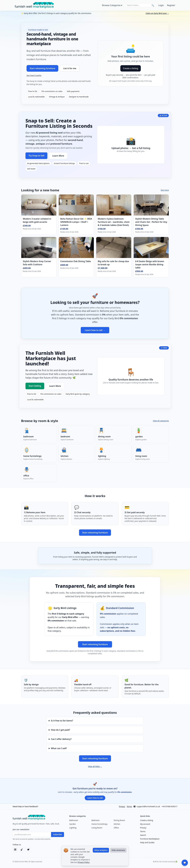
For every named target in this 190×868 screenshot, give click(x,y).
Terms (129, 806)
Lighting (73, 828)
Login (161, 5)
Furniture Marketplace (150, 839)
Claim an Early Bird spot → (157, 13)
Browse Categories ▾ (112, 5)
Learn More (58, 156)
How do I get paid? (60, 730)
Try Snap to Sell (36, 156)
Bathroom (74, 820)
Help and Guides (147, 842)
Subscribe (58, 834)
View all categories (161, 421)
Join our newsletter (21, 829)
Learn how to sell (95, 798)
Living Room (97, 828)
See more (165, 190)
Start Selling (35, 386)
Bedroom (96, 820)
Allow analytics (101, 850)
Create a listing (131, 68)
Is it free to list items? (62, 721)
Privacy (122, 806)
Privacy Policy (84, 862)
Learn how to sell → (95, 330)
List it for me (70, 68)
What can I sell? (59, 748)
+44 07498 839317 (169, 806)
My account (145, 824)
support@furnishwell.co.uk (147, 806)
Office (116, 828)
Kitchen (117, 824)
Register (171, 5)
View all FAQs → (95, 766)
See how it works (34, 75)
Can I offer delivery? (61, 739)
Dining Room (119, 820)
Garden (73, 824)
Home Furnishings (99, 824)
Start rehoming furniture (42, 68)
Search (143, 835)
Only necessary (118, 850)
